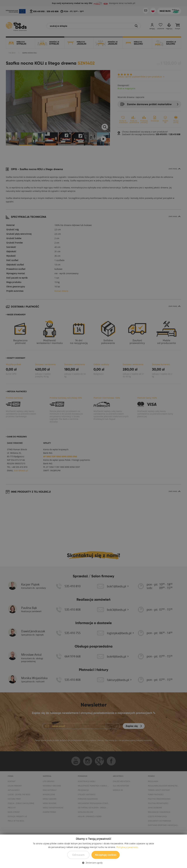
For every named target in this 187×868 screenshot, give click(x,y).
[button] (93, 863)
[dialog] (93, 434)
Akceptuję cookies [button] (106, 855)
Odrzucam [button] (78, 855)
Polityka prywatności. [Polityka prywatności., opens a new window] (128, 847)
